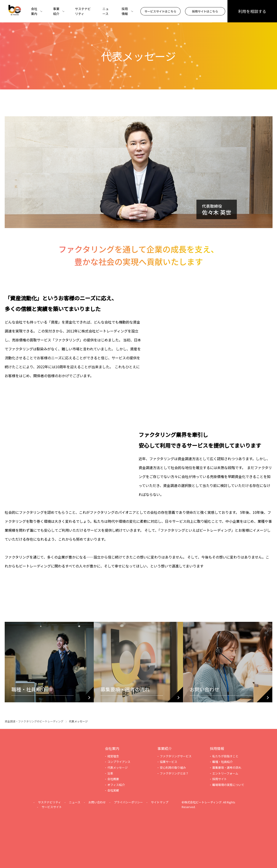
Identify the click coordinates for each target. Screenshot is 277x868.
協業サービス (169, 762)
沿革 (110, 773)
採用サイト (220, 779)
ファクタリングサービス (176, 756)
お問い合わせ (97, 802)
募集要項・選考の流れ (227, 767)
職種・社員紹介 (222, 762)
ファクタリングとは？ (174, 773)
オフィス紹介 (116, 785)
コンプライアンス (119, 762)
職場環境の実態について (228, 785)
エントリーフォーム (225, 773)
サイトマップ (160, 802)
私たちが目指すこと (225, 756)
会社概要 (113, 779)
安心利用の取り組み (173, 767)
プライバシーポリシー (128, 802)
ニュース (106, 11)
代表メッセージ (118, 767)
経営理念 (113, 756)
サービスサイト (52, 807)
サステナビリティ (83, 11)
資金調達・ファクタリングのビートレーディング (34, 721)
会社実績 (113, 790)
